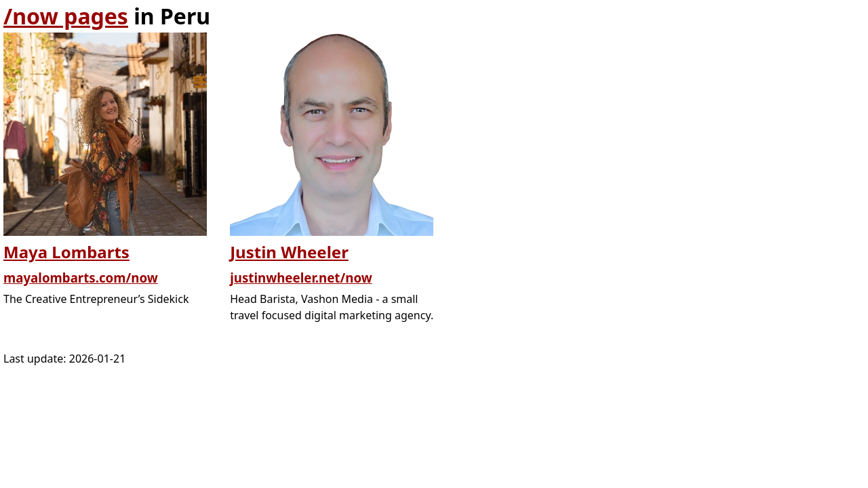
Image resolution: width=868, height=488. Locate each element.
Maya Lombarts (66, 252)
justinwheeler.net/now (301, 278)
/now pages (66, 16)
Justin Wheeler (289, 252)
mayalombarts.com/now (81, 278)
